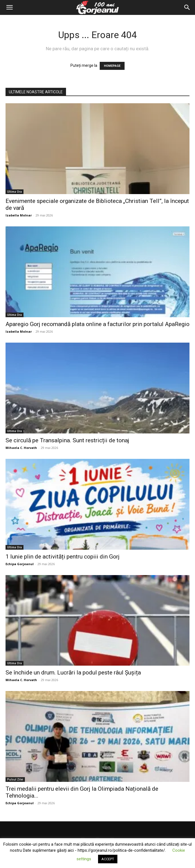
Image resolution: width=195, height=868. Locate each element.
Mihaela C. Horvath (21, 448)
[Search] (187, 7)
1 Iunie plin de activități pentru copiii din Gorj (63, 557)
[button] (9, 7)
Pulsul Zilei (15, 779)
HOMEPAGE (112, 66)
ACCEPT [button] (108, 859)
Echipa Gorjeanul (20, 564)
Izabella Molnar (19, 215)
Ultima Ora (15, 192)
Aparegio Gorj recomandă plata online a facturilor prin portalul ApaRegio (97, 324)
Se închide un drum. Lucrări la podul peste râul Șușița (73, 673)
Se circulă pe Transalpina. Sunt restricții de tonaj (67, 440)
